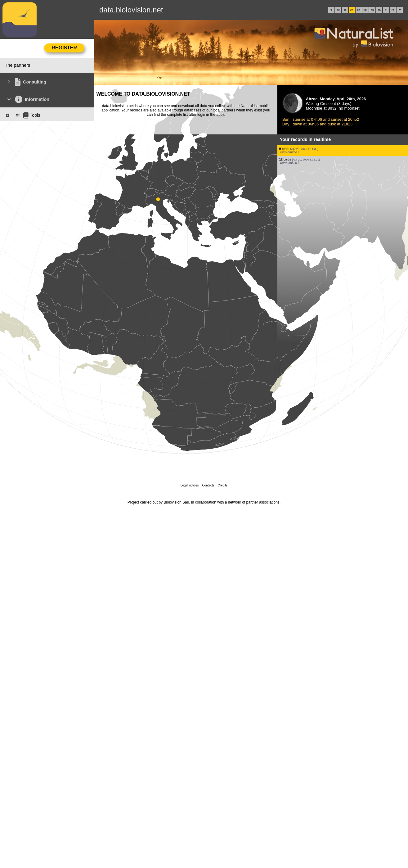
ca (379, 10)
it (345, 10)
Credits (223, 485)
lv (400, 10)
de (338, 10)
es (359, 10)
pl (386, 10)
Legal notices (190, 485)
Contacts (208, 485)
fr (331, 10)
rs (393, 10)
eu (372, 10)
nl (365, 10)
